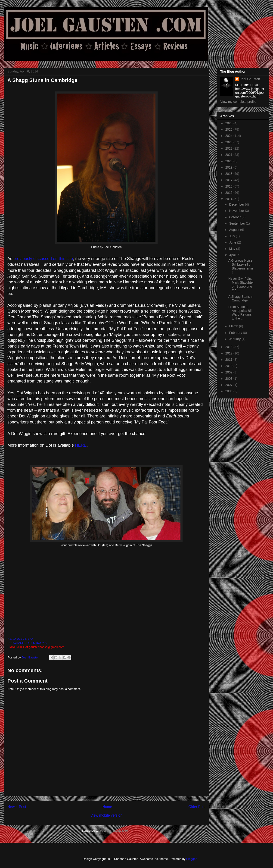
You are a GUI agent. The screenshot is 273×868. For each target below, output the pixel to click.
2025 (229, 129)
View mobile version (106, 815)
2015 (229, 193)
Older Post (197, 807)
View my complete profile (238, 102)
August (234, 230)
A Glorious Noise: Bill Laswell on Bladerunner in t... (241, 266)
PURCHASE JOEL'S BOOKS (27, 643)
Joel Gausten (250, 79)
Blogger (191, 859)
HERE (81, 445)
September (237, 223)
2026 (229, 123)
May (233, 249)
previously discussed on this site (43, 259)
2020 (229, 161)
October (235, 217)
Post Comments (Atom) (116, 831)
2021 (229, 155)
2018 (229, 174)
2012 (229, 353)
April (233, 255)
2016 (229, 186)
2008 (229, 379)
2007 (229, 385)
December (237, 204)
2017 (229, 180)
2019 (229, 167)
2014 (229, 199)
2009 (229, 372)
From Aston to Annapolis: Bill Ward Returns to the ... (240, 313)
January (235, 339)
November (237, 211)
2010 (229, 366)
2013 (229, 347)
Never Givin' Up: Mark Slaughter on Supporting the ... (241, 284)
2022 (229, 148)
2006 (229, 391)
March (234, 326)
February (236, 333)
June (233, 242)
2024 (229, 136)
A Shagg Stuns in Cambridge (241, 299)
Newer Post (17, 807)
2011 (229, 360)
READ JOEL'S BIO (20, 639)
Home (107, 807)
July (232, 236)
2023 (229, 142)
